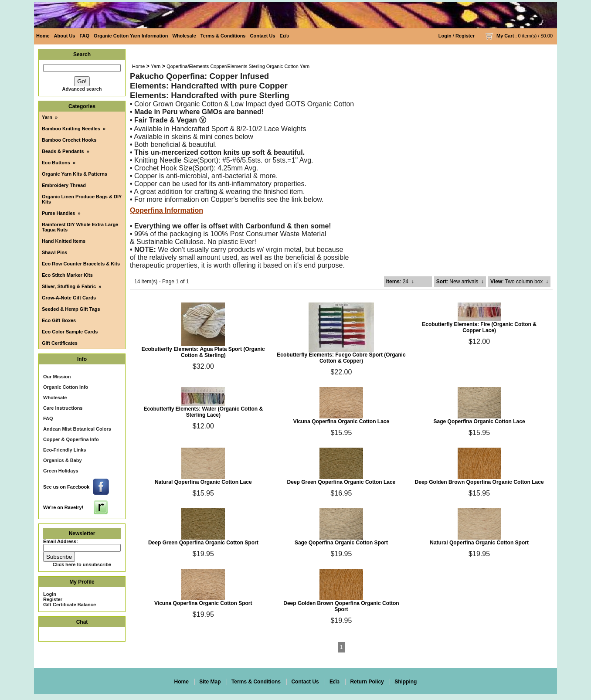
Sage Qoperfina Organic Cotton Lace (479, 421)
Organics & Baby (63, 460)
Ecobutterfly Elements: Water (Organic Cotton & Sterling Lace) (204, 412)
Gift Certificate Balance (70, 605)
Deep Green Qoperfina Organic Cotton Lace (341, 482)
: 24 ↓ (400, 282)
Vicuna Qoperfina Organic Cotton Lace (341, 421)
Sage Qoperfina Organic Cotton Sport (341, 543)
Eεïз (284, 36)
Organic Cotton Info (66, 387)
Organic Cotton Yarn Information (131, 36)
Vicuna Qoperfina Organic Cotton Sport (203, 603)
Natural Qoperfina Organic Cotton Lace (203, 482)
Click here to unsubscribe (82, 564)
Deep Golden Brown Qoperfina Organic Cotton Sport (341, 606)
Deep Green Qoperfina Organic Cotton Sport (203, 543)
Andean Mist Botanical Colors (77, 429)
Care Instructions (63, 408)
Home (43, 36)
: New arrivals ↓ (460, 282)
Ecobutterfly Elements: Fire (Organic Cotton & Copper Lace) (479, 327)
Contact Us (263, 36)
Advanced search (82, 89)
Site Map (210, 682)
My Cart (505, 36)
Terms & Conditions (223, 36)
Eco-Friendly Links (65, 450)
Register (465, 36)
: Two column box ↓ (519, 282)
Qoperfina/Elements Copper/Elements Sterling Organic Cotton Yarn (238, 66)
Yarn (156, 66)
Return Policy (367, 682)
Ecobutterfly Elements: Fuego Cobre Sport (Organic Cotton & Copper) (341, 358)
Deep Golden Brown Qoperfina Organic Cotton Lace (479, 482)
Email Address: (61, 541)
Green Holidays (61, 471)
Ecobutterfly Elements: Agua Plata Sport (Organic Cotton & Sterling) (203, 352)
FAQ (84, 36)
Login (445, 36)
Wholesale (184, 36)
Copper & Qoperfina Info (71, 439)
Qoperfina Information (166, 210)
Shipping (406, 682)
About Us (65, 36)
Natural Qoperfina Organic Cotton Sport (479, 543)
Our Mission (57, 377)
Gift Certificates (60, 343)
